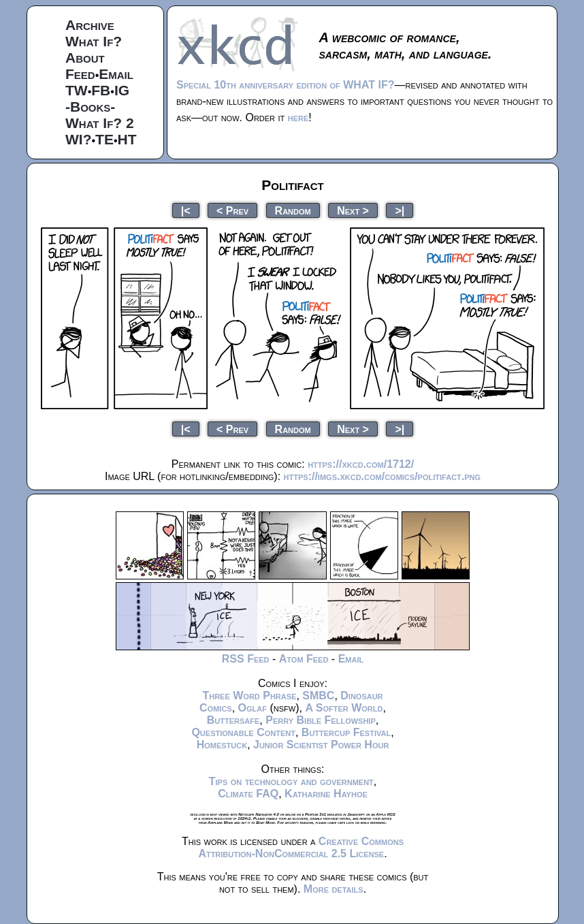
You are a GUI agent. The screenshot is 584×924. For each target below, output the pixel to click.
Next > (353, 210)
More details (334, 889)
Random (293, 210)
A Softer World (344, 708)
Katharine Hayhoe (326, 794)
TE (104, 139)
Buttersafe (233, 720)
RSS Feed (246, 659)
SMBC (318, 696)
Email (116, 74)
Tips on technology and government (291, 781)
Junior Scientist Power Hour (321, 745)
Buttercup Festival (346, 732)
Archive (90, 25)
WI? (78, 139)
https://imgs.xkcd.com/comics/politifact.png (382, 476)
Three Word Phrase (249, 696)
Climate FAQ (248, 794)
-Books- (90, 107)
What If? (94, 41)
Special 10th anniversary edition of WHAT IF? (285, 85)
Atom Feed (304, 659)
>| (400, 210)
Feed (80, 74)
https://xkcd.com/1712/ (361, 464)
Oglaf (253, 708)
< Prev (232, 210)
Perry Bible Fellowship (321, 720)
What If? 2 (100, 123)
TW (77, 90)
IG (122, 90)
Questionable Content (243, 732)
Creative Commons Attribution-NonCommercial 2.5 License (301, 847)
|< (186, 210)
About (85, 58)
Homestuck (222, 745)
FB (101, 90)
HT (127, 139)
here (298, 117)
